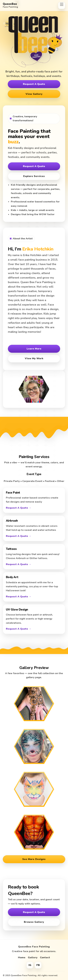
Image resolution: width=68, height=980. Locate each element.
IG (30, 965)
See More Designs (34, 859)
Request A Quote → (19, 508)
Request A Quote (34, 84)
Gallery (33, 958)
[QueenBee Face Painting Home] (29, 5)
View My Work (34, 358)
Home (22, 958)
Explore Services (34, 176)
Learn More (34, 349)
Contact (45, 958)
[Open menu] (62, 5)
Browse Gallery (34, 922)
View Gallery (34, 94)
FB (38, 965)
